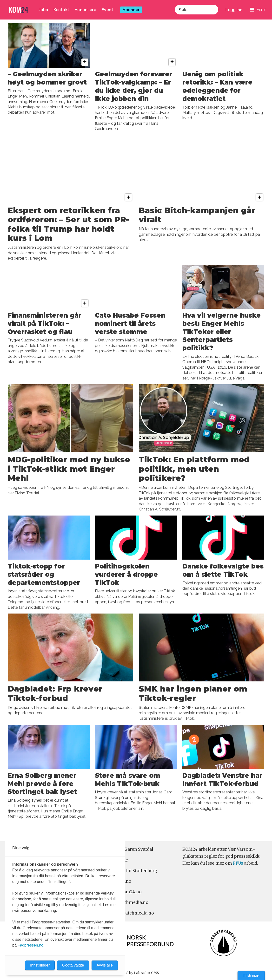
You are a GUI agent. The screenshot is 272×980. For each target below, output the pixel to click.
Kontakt (61, 10)
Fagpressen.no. (31, 945)
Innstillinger (251, 975)
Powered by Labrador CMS (136, 973)
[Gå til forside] (19, 10)
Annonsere (86, 10)
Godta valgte (73, 965)
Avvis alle (105, 965)
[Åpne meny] (258, 10)
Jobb (43, 10)
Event (108, 10)
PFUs (238, 863)
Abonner (131, 10)
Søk (175, 5)
